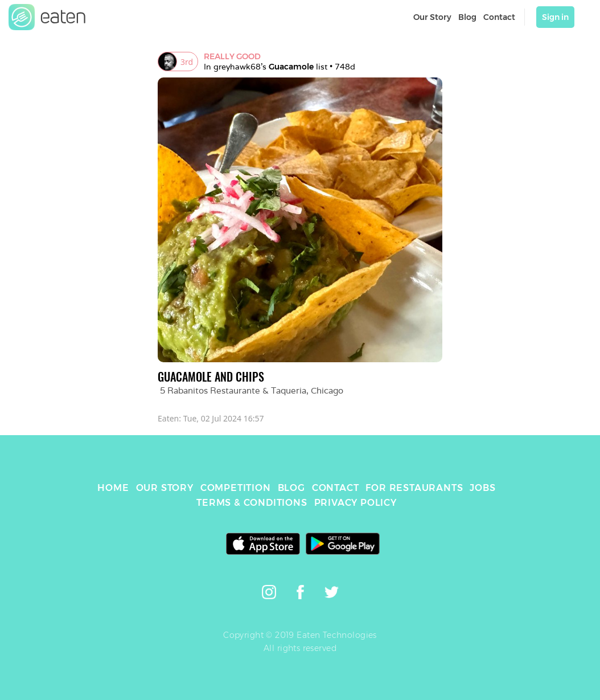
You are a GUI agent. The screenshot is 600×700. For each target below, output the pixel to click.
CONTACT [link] (336, 488)
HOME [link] (113, 488)
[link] (47, 17)
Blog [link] (467, 17)
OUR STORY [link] (165, 488)
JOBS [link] (482, 488)
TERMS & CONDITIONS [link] (252, 503)
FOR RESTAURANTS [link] (414, 488)
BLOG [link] (291, 488)
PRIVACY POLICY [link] (356, 503)
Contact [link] (499, 17)
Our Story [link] (432, 17)
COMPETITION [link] (236, 488)
